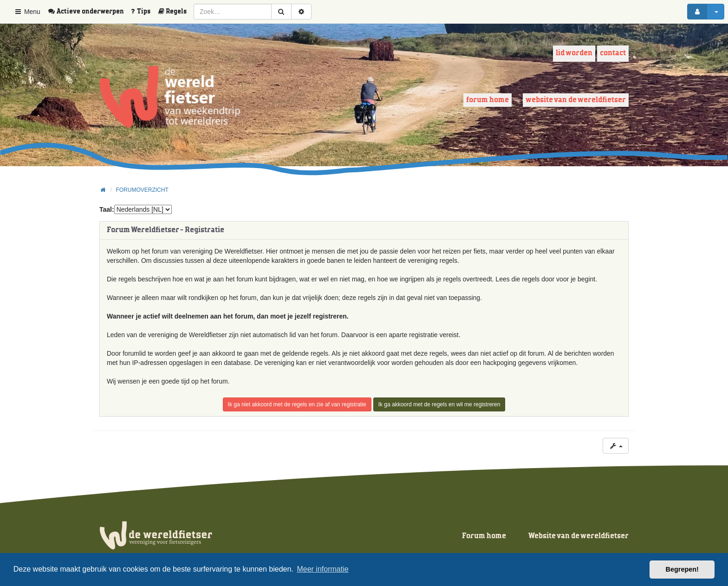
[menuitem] (89, 12)
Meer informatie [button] (322, 569)
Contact (613, 53)
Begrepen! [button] (682, 569)
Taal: (107, 209)
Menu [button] (27, 12)
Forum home (487, 100)
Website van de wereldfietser (576, 100)
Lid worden (574, 53)
